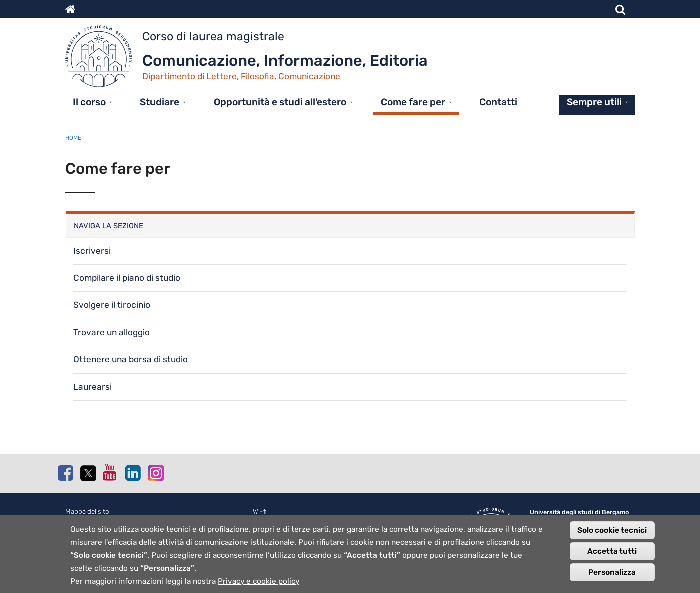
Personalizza (612, 575)
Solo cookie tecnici (612, 533)
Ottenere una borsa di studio (130, 359)
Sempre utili (594, 102)
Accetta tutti (612, 554)
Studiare (159, 102)
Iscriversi (92, 251)
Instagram (155, 473)
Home (73, 138)
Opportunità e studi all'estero (280, 102)
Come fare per (413, 102)
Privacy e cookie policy (258, 584)
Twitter (88, 473)
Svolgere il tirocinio (112, 305)
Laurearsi (92, 387)
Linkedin (133, 473)
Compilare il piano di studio (127, 278)
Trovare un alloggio (111, 332)
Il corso (89, 102)
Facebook (65, 473)
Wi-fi (260, 512)
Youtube (110, 472)
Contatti (498, 102)
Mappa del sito (87, 512)
